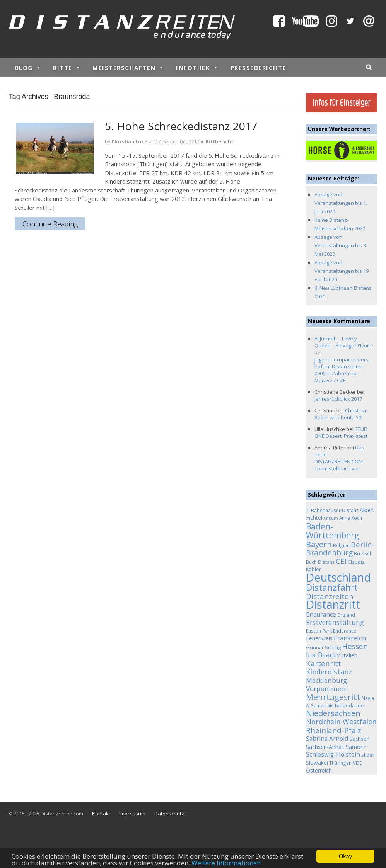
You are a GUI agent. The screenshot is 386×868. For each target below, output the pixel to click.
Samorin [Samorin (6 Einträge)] (356, 747)
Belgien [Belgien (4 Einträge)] (341, 545)
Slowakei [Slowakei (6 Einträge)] (317, 763)
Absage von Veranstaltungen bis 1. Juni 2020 (341, 203)
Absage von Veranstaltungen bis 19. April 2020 (342, 271)
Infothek (197, 68)
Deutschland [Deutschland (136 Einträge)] (338, 577)
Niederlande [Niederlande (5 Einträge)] (349, 705)
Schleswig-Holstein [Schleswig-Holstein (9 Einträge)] (333, 755)
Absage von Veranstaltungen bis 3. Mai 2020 (341, 245)
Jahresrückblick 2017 (338, 399)
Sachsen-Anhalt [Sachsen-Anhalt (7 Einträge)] (325, 747)
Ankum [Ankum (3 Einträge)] (331, 518)
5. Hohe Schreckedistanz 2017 (181, 126)
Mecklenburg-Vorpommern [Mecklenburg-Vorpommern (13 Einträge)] (328, 685)
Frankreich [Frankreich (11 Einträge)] (350, 638)
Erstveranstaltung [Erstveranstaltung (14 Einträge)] (335, 622)
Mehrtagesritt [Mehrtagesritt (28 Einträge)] (333, 697)
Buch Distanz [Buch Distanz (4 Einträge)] (320, 562)
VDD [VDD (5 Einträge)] (358, 763)
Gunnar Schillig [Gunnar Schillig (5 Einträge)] (323, 647)
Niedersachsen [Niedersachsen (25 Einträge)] (333, 713)
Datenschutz (169, 814)
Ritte (67, 68)
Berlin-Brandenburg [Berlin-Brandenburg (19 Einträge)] (340, 549)
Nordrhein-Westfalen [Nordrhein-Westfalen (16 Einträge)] (341, 722)
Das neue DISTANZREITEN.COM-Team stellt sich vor (339, 458)
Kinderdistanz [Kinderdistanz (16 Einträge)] (329, 672)
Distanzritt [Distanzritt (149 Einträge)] (333, 604)
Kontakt (101, 814)
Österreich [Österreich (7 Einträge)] (319, 770)
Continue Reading (50, 224)
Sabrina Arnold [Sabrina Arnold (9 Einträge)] (327, 739)
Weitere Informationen (226, 863)
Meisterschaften (128, 68)
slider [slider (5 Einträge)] (368, 755)
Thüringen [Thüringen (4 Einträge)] (340, 763)
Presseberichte (258, 68)
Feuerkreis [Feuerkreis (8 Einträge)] (319, 638)
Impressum (132, 814)
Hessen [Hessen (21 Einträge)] (355, 646)
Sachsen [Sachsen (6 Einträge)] (360, 739)
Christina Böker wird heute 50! (340, 414)
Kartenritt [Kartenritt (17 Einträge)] (324, 663)
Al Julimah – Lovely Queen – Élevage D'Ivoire (344, 342)
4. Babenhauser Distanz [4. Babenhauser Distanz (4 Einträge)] (332, 510)
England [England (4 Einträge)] (346, 615)
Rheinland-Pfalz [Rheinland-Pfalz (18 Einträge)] (334, 730)
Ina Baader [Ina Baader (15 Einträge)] (323, 655)
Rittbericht (219, 142)
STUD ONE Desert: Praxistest (341, 432)
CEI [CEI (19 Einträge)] (341, 561)
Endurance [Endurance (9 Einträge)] (321, 615)
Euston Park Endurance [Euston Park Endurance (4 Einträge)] (331, 631)
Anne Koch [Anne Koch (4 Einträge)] (351, 518)
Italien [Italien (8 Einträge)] (350, 655)
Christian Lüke (129, 142)
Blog (28, 68)
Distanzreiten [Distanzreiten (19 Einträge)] (330, 596)
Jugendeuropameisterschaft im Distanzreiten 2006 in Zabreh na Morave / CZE (343, 370)
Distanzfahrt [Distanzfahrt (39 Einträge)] (332, 587)
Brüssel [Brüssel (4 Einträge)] (362, 553)
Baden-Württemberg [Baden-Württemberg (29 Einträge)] (332, 531)
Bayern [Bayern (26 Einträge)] (319, 544)
